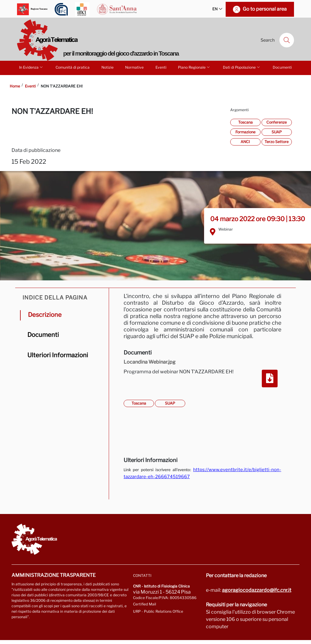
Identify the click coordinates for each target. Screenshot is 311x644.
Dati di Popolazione (242, 67)
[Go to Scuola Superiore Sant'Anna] (117, 9)
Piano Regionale (194, 67)
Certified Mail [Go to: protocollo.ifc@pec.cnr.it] (145, 604)
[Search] (287, 40)
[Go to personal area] (260, 9)
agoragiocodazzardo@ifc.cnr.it (257, 590)
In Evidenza (31, 67)
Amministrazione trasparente (54, 575)
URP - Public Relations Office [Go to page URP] (158, 611)
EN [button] (217, 9)
